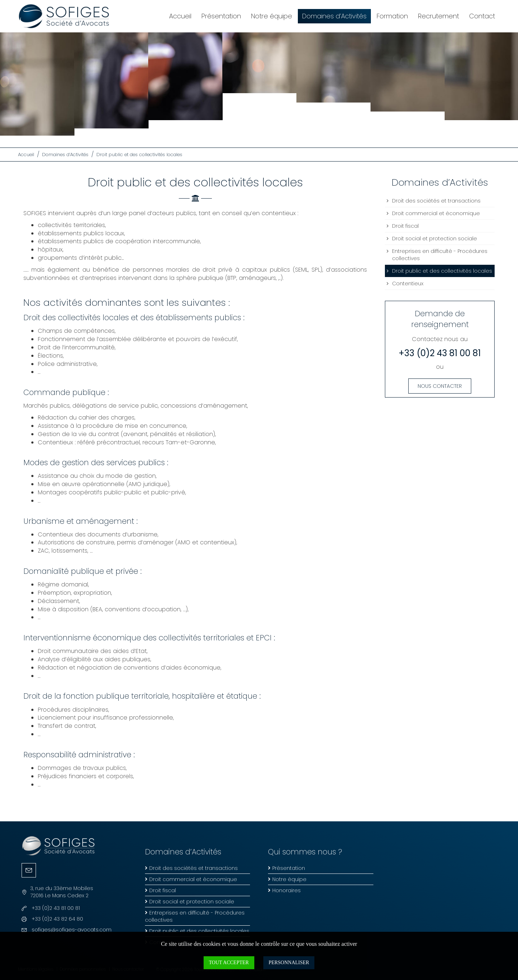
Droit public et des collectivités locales (139, 155)
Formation (392, 16)
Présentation (221, 16)
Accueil (180, 16)
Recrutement (439, 16)
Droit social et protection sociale (435, 239)
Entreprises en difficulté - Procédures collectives (440, 255)
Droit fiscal (405, 226)
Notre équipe (272, 16)
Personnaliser (289, 963)
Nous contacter (440, 386)
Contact (482, 16)
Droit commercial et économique (436, 213)
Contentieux (408, 283)
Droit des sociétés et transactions (436, 201)
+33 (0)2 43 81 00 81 (440, 353)
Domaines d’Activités (334, 16)
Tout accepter (229, 963)
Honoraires (287, 890)
